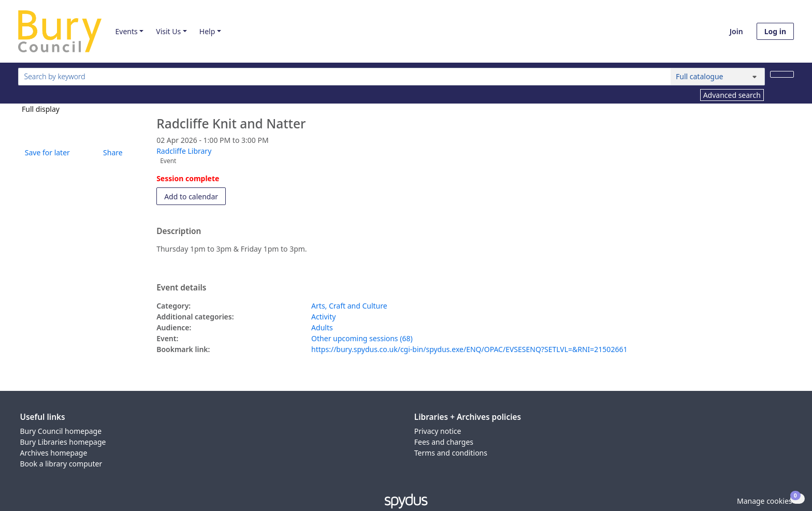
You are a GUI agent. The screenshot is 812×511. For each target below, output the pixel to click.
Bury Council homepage (61, 431)
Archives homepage (54, 453)
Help (207, 31)
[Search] (782, 74)
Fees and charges (444, 442)
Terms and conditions (451, 453)
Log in (775, 31)
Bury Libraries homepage (63, 442)
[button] (46, 152)
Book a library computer (61, 464)
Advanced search (732, 95)
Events (126, 31)
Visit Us (168, 31)
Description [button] (179, 231)
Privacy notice (438, 431)
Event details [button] (181, 288)
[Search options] (718, 77)
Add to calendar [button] (195, 196)
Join (736, 31)
